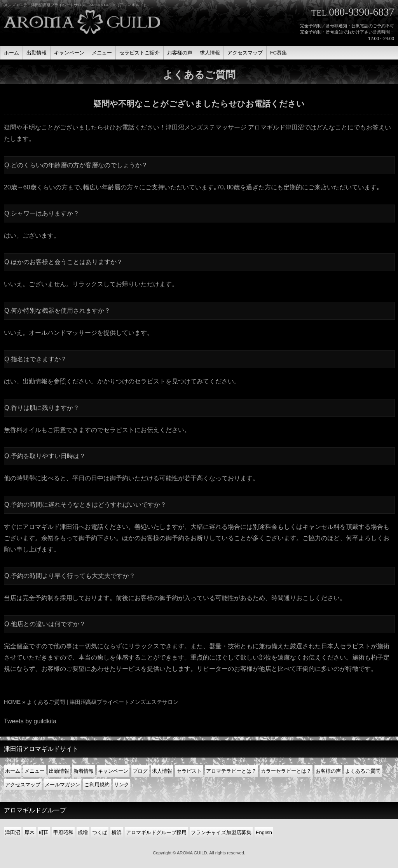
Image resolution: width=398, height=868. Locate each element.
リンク (121, 785)
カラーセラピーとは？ (286, 771)
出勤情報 (35, 381)
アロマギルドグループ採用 (156, 832)
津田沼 (13, 832)
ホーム (13, 771)
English (264, 832)
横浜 (117, 832)
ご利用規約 (97, 785)
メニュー (35, 771)
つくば (100, 832)
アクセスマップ (23, 785)
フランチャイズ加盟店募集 (221, 832)
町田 (44, 832)
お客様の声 (328, 771)
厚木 (30, 832)
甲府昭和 (63, 832)
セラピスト (189, 771)
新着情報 (84, 771)
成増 (83, 832)
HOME (12, 702)
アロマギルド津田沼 (51, 527)
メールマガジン (62, 785)
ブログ (140, 771)
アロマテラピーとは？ (231, 771)
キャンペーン (113, 771)
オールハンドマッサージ (63, 333)
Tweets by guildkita (30, 721)
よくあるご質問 (363, 771)
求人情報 (162, 771)
